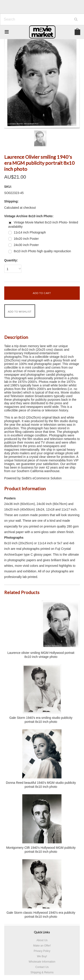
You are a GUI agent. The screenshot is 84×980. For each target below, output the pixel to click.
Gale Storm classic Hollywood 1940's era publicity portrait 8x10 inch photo (41, 915)
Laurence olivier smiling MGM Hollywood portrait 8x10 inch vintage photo (41, 655)
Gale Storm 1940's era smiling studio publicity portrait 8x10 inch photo (41, 720)
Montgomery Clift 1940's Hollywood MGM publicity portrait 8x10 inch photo (41, 850)
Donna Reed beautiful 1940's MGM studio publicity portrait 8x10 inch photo (41, 785)
